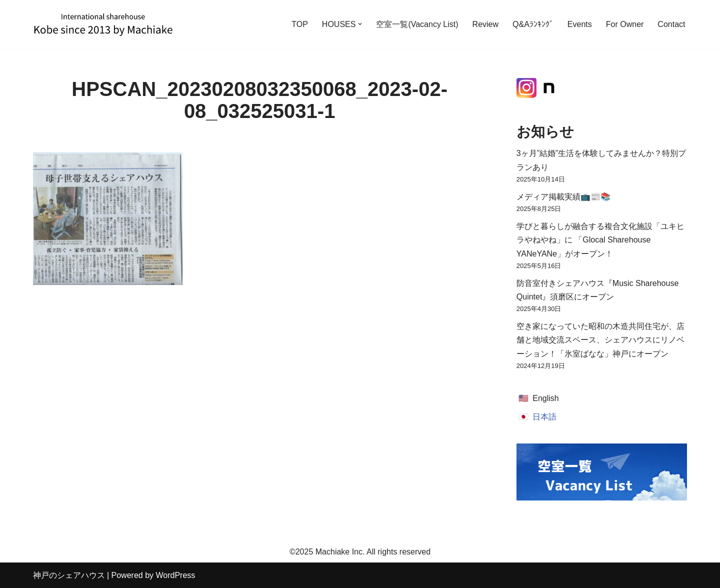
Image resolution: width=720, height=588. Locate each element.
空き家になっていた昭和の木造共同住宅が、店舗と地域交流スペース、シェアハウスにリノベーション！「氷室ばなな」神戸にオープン (600, 340)
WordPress (175, 575)
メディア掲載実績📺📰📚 (563, 197)
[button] (360, 24)
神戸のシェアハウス (69, 575)
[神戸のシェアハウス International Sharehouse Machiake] (103, 24)
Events (580, 24)
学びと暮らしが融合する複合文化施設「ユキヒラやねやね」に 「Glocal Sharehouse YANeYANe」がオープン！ (600, 240)
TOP (300, 24)
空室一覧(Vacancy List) (417, 24)
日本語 (544, 417)
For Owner (625, 24)
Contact (671, 24)
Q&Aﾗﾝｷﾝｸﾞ (533, 24)
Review (485, 24)
